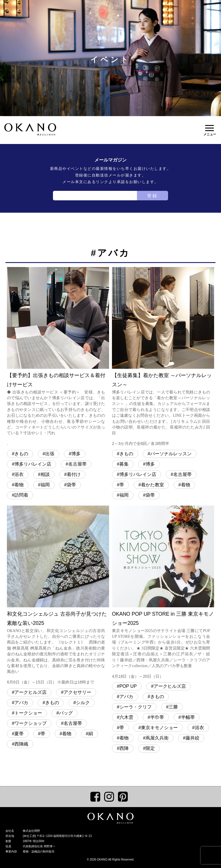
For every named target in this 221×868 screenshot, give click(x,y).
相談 (45, 474)
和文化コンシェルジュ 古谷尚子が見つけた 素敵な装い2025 (58, 596)
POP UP (128, 686)
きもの (21, 454)
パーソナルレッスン (171, 454)
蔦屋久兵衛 (157, 738)
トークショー (28, 713)
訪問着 (21, 495)
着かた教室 (153, 485)
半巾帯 (157, 717)
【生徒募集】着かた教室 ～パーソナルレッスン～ (163, 357)
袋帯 (71, 485)
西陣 (124, 748)
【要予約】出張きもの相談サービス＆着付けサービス (58, 357)
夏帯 (19, 734)
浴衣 (19, 474)
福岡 (45, 485)
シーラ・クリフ (136, 707)
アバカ (21, 703)
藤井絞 (193, 738)
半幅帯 (188, 717)
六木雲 (126, 717)
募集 (124, 464)
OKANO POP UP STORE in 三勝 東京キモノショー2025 (163, 593)
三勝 (173, 707)
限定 (150, 748)
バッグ (66, 713)
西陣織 (21, 744)
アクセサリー (77, 692)
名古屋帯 (77, 464)
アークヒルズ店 (31, 692)
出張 (50, 454)
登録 (153, 196)
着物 (19, 485)
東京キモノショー (159, 728)
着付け (74, 474)
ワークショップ (31, 723)
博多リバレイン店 (33, 464)
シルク (83, 703)
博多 (76, 454)
